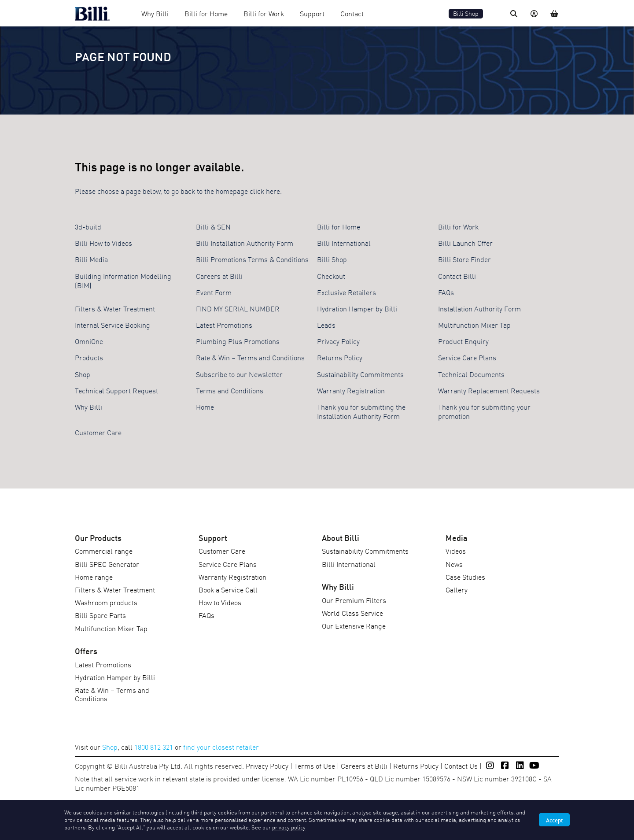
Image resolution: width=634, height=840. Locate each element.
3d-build (88, 226)
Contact (352, 13)
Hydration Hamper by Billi (357, 308)
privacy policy (289, 827)
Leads (326, 325)
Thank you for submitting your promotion (484, 411)
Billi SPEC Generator (107, 564)
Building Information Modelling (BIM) (123, 280)
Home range (94, 577)
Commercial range (104, 551)
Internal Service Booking (112, 325)
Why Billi (155, 13)
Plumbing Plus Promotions (238, 341)
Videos (456, 551)
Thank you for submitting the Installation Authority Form (361, 411)
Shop (83, 374)
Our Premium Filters (354, 600)
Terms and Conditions (230, 390)
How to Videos (220, 602)
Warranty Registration (351, 390)
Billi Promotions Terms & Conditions (252, 259)
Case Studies (465, 577)
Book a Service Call (228, 589)
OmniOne (89, 341)
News (454, 564)
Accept (554, 820)
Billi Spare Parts (100, 615)
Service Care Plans (467, 357)
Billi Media (91, 259)
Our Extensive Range (354, 625)
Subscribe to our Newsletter (239, 374)
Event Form (214, 292)
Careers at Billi (219, 276)
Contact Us (461, 766)
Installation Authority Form (479, 308)
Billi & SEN (213, 226)
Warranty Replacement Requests (489, 390)
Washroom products (106, 602)
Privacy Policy (338, 341)
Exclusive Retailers (346, 292)
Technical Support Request (116, 390)
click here (265, 191)
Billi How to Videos (103, 243)
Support (312, 13)
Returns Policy (340, 357)
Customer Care (98, 432)
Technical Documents (471, 374)
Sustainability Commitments (360, 374)
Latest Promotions (224, 325)
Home (205, 407)
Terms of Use (315, 766)
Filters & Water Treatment (115, 308)
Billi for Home (206, 13)
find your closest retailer (221, 747)
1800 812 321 (154, 747)
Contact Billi (457, 276)
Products (89, 357)
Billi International (344, 243)
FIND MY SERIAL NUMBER (238, 308)
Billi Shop (466, 13)
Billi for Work (264, 13)
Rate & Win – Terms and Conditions (250, 357)
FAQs (446, 292)
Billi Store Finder (464, 259)
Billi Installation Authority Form (245, 243)
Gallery (457, 589)
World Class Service (352, 613)
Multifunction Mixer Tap (474, 325)
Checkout (331, 276)
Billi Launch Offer (465, 243)
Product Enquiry (463, 341)
